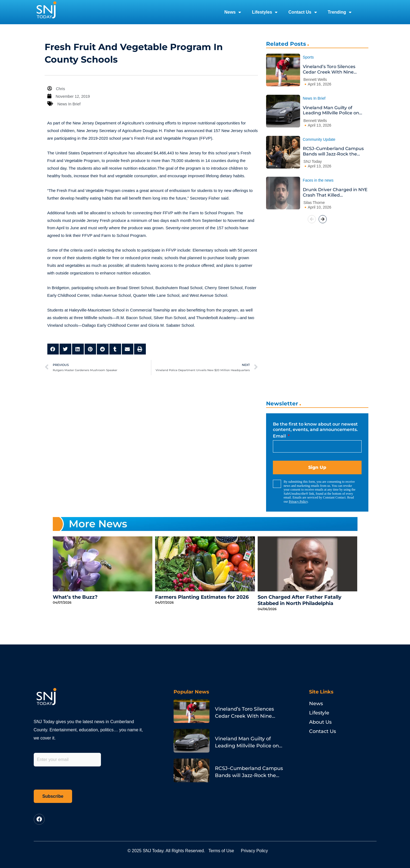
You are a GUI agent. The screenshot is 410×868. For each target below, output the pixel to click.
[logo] (46, 12)
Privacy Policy (298, 502)
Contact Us (303, 12)
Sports (308, 57)
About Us (320, 722)
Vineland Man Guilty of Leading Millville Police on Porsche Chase (331, 110)
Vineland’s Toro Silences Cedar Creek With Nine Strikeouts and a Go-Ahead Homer (333, 69)
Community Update (319, 139)
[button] (53, 349)
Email (280, 436)
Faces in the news (318, 180)
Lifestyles (265, 12)
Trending (340, 12)
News (233, 12)
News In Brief (70, 104)
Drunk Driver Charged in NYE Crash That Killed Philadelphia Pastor (335, 192)
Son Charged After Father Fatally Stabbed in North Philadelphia (300, 600)
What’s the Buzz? (75, 597)
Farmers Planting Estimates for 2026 (202, 597)
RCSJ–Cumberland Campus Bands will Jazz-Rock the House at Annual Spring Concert (333, 151)
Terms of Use (225, 851)
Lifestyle (319, 713)
